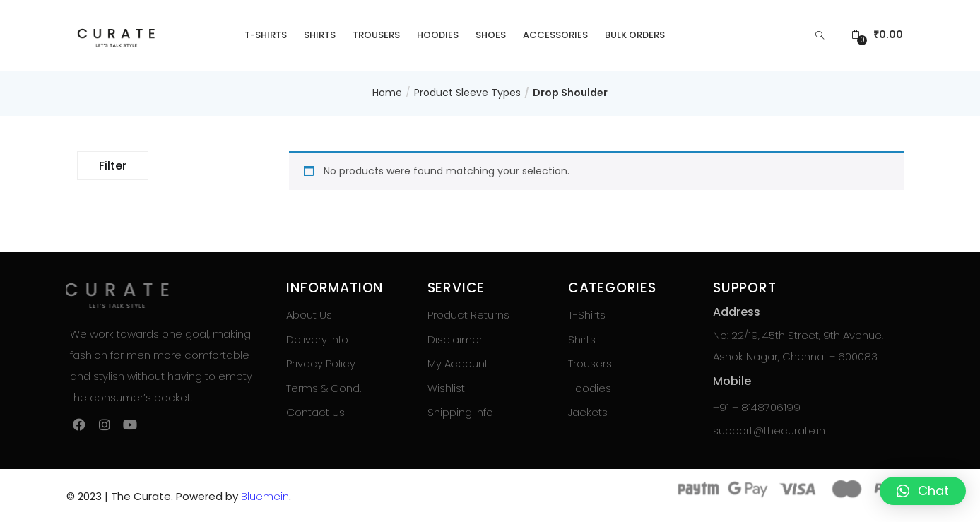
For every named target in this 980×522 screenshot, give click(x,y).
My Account (458, 363)
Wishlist (446, 388)
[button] (877, 35)
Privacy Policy (321, 363)
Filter (113, 166)
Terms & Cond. (324, 388)
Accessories (555, 35)
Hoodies (438, 35)
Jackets (588, 412)
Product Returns (468, 315)
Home (387, 93)
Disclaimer (455, 339)
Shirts (320, 35)
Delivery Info (317, 339)
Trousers (376, 35)
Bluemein (265, 496)
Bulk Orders (635, 35)
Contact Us (315, 412)
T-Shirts (266, 35)
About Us (309, 315)
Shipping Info (460, 412)
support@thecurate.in (769, 431)
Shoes (491, 35)
